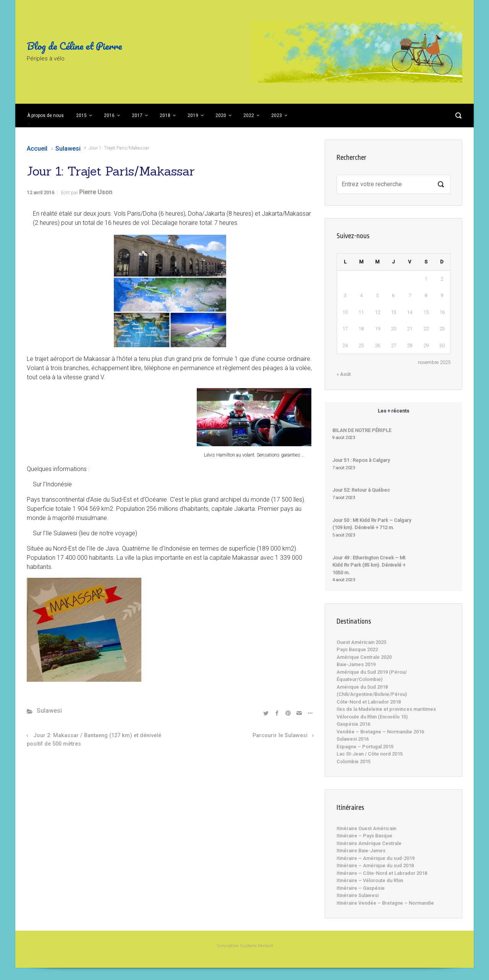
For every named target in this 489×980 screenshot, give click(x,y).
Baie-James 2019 (356, 664)
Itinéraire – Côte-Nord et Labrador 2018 (382, 873)
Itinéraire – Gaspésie (361, 888)
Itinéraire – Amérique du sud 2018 (375, 865)
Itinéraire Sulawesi (358, 895)
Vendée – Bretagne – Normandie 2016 (380, 732)
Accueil (37, 149)
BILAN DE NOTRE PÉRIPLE (362, 430)
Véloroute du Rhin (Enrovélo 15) (372, 717)
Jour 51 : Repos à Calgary (361, 460)
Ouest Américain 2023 (361, 642)
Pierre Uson (96, 192)
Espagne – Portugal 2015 (365, 747)
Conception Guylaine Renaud (245, 946)
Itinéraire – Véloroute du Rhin (370, 880)
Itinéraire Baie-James (361, 851)
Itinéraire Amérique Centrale (369, 843)
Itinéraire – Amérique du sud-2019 (376, 858)
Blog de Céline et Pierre (74, 46)
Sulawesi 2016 (353, 739)
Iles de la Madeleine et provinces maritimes (386, 709)
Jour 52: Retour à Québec (361, 490)
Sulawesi (68, 149)
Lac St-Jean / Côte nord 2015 (370, 754)
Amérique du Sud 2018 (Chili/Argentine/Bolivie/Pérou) (372, 691)
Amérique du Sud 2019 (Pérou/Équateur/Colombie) (372, 676)
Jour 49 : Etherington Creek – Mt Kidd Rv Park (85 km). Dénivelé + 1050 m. (369, 565)
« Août (344, 374)
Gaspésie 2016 (353, 724)
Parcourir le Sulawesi (280, 735)
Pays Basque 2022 (357, 649)
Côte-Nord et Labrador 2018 (369, 702)
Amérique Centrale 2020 (364, 657)
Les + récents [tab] (393, 411)
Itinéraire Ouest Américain (366, 828)
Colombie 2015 (354, 761)
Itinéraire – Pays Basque (364, 836)
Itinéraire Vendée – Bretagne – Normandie (385, 903)
